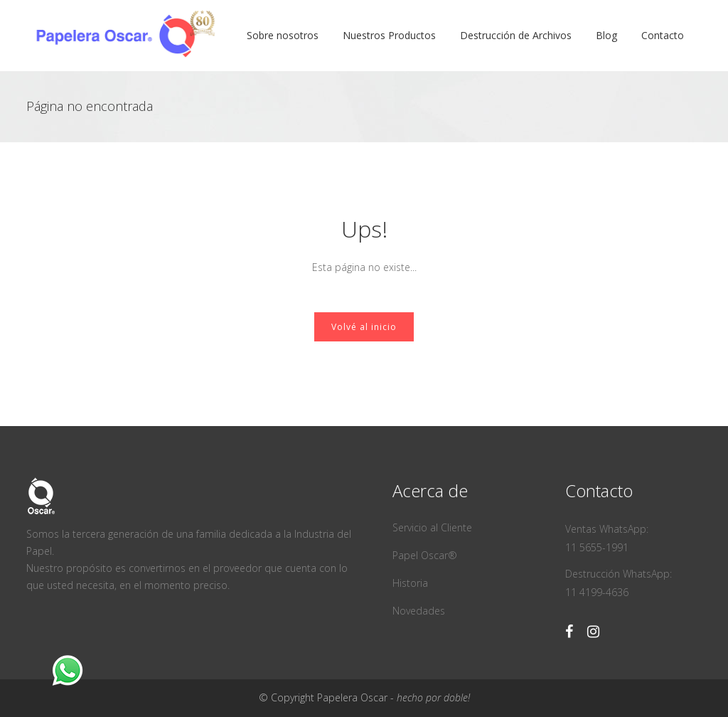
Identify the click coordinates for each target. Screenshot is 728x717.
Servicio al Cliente (432, 527)
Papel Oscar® (425, 555)
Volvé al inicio (364, 327)
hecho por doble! (433, 697)
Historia (410, 583)
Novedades (419, 611)
